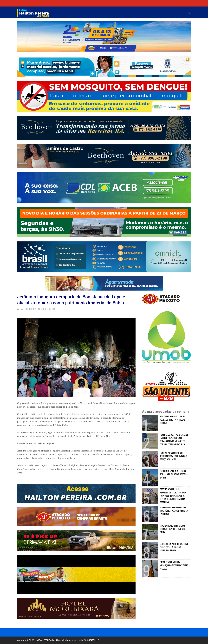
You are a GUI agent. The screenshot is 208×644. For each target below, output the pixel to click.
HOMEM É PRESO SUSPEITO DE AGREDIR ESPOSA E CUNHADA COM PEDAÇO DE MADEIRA (173, 456)
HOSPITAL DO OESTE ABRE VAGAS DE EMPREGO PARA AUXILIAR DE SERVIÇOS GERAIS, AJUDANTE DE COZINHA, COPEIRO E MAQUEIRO (174, 439)
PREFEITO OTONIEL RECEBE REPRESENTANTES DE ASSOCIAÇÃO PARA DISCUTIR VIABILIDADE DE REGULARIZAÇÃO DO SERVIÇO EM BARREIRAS (173, 496)
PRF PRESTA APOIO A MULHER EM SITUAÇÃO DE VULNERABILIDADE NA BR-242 (174, 474)
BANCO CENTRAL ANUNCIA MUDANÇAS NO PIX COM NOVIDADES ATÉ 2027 (174, 565)
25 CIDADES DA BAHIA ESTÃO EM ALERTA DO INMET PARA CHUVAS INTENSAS (172, 420)
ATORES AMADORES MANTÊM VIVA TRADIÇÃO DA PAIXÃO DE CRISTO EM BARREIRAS (174, 511)
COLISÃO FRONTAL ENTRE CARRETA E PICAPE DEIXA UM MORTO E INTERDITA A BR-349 (174, 547)
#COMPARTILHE (91, 640)
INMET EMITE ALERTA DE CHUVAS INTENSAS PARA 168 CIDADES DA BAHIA (173, 529)
